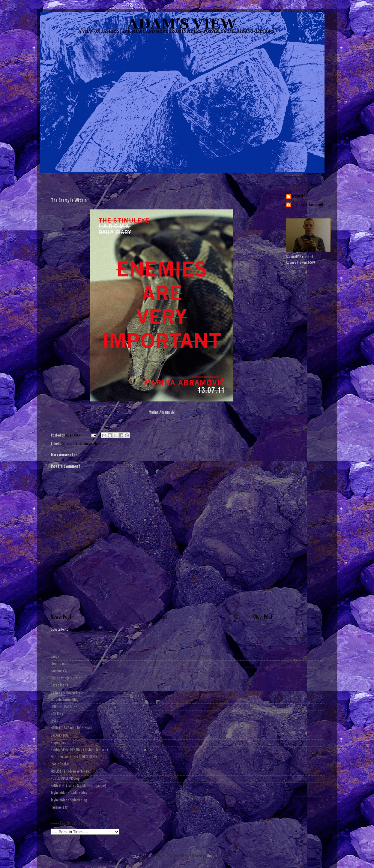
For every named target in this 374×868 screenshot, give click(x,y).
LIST (54, 721)
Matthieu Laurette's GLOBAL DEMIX (74, 757)
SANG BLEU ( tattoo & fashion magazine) (78, 786)
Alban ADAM (300, 196)
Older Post (263, 617)
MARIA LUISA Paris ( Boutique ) (71, 728)
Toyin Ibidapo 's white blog (69, 793)
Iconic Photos (60, 764)
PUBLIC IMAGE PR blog (65, 779)
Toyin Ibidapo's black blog (69, 800)
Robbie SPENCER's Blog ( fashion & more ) (79, 750)
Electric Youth (60, 664)
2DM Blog (57, 714)
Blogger (212, 856)
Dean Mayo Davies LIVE (66, 693)
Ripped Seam (60, 743)
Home (162, 617)
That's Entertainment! (308, 205)
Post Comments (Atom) (86, 630)
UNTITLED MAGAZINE (64, 707)
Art (64, 444)
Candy (55, 657)
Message (100, 444)
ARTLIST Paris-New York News (71, 772)
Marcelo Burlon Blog (65, 700)
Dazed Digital (60, 685)
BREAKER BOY (60, 736)
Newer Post (61, 617)
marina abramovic (80, 444)
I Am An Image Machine (66, 678)
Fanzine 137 (59, 671)
